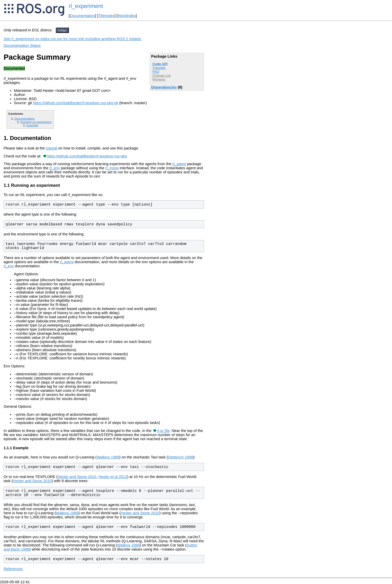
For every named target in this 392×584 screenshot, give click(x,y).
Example (32, 125)
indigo (62, 30)
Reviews (159, 79)
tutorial (52, 148)
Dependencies (164, 87)
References (13, 569)
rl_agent (179, 164)
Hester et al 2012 (113, 477)
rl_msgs (112, 168)
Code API (160, 64)
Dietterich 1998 (181, 457)
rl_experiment (86, 6)
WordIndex (127, 16)
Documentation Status (22, 46)
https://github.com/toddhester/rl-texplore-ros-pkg (87, 156)
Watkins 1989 (108, 457)
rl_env (54, 168)
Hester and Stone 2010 (77, 477)
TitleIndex (106, 16)
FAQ (156, 72)
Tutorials (159, 68)
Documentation (82, 16)
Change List (162, 76)
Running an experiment (36, 122)
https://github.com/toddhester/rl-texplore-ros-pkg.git (76, 103)
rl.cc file (163, 431)
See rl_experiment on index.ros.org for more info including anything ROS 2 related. (73, 39)
